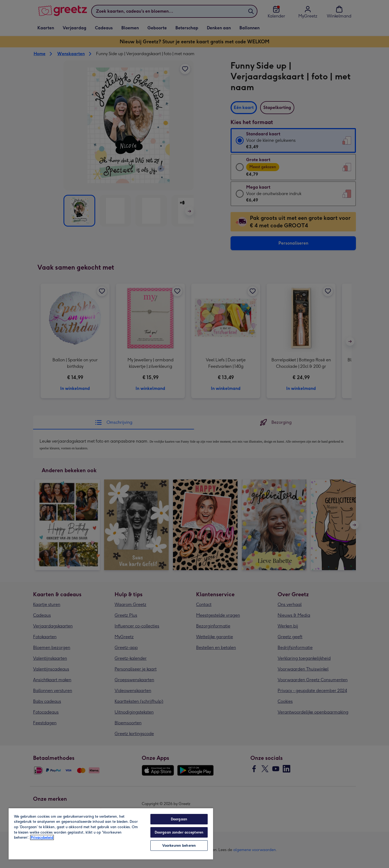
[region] (111, 834)
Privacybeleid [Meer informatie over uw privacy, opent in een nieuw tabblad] (42, 837)
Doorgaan (179, 819)
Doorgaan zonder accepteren (179, 832)
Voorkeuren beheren (179, 846)
